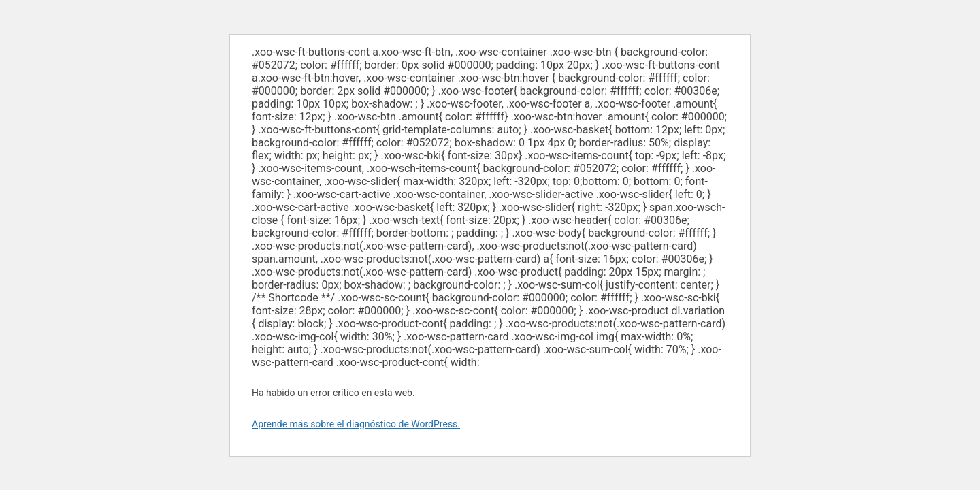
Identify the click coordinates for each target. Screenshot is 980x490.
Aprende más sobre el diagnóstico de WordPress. (356, 424)
